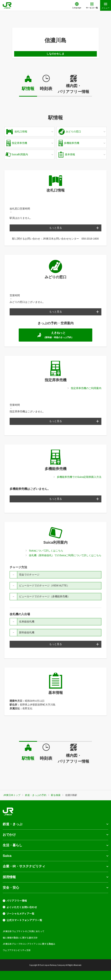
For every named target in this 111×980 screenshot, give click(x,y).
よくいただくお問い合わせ (22, 907)
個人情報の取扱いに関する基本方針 (20, 938)
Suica (7, 856)
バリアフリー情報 (17, 901)
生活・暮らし (13, 845)
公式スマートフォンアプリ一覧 (24, 920)
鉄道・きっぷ (13, 824)
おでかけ (9, 835)
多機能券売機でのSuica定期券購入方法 (79, 477)
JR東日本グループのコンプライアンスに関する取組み (29, 944)
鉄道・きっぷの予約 (36, 795)
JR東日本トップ (12, 795)
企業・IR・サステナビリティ (24, 866)
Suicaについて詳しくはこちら (46, 551)
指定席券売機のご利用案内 (86, 388)
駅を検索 (56, 795)
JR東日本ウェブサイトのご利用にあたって (24, 931)
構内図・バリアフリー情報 (73, 89)
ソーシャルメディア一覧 (20, 914)
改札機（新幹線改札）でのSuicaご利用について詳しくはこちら (65, 555)
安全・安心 (11, 888)
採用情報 (9, 877)
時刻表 (46, 89)
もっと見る (56, 228)
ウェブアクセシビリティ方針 (17, 950)
